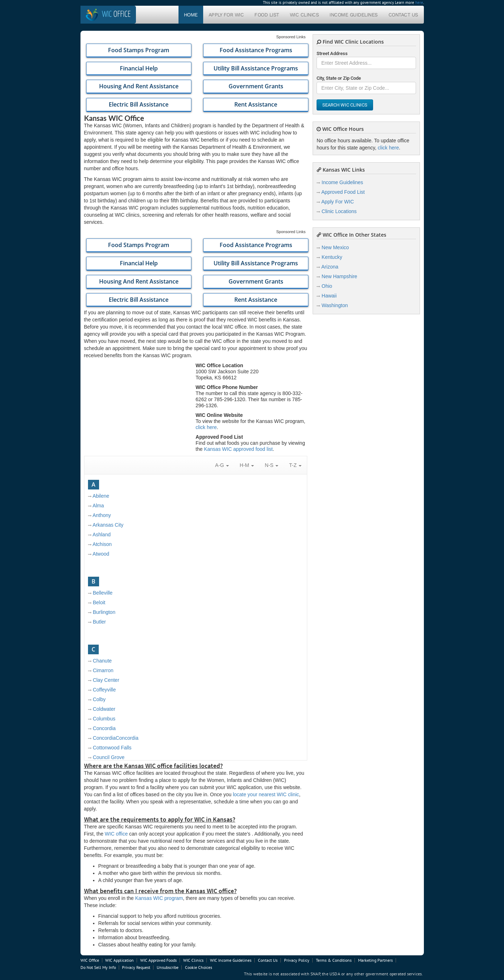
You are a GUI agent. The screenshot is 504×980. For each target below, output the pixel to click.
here (419, 3)
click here (206, 427)
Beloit (99, 602)
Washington (335, 305)
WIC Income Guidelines (231, 960)
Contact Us (403, 15)
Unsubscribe (168, 967)
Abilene (101, 496)
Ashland (102, 535)
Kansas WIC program (159, 898)
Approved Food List (343, 192)
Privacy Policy (297, 960)
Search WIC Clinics (345, 105)
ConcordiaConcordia (116, 738)
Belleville (102, 593)
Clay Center (106, 680)
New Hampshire (339, 276)
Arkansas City (108, 525)
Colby (99, 699)
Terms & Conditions (334, 960)
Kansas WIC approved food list (238, 449)
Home (191, 15)
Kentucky (332, 257)
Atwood (101, 554)
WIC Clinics (304, 15)
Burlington (104, 612)
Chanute (102, 661)
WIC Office (90, 960)
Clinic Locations (339, 211)
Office (116, 14)
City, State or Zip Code (339, 78)
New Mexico (335, 247)
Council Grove (109, 757)
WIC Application (119, 960)
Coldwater (104, 709)
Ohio (327, 286)
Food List (267, 15)
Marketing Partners (375, 960)
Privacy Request (136, 967)
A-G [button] (222, 465)
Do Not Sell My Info (98, 967)
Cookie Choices (199, 967)
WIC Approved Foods (158, 960)
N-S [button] (271, 465)
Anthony (102, 515)
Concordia (104, 728)
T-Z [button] (295, 465)
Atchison (102, 544)
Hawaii (329, 296)
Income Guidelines (354, 15)
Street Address (332, 53)
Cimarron (103, 670)
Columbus (104, 719)
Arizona (330, 267)
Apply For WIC (226, 15)
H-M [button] (247, 465)
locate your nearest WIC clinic (266, 794)
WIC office (116, 834)
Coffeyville (104, 690)
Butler (99, 622)
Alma (98, 506)
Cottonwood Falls (112, 748)
